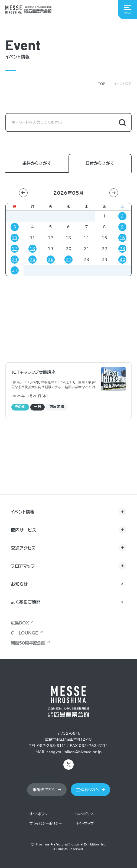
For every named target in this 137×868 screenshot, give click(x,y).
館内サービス (24, 530)
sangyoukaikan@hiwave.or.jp (74, 752)
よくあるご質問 (26, 602)
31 (15, 270)
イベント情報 (23, 512)
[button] (23, 193)
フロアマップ (23, 566)
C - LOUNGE (25, 633)
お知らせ (19, 584)
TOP (102, 84)
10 (15, 238)
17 (15, 249)
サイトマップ (84, 824)
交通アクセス (23, 548)
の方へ (44, 790)
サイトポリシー (40, 814)
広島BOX (20, 623)
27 (68, 260)
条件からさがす (37, 164)
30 (122, 260)
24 (15, 260)
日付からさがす (100, 164)
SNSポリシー (86, 814)
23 (122, 249)
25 (32, 260)
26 (51, 260)
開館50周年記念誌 (28, 643)
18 (32, 249)
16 (122, 238)
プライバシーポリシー (45, 824)
